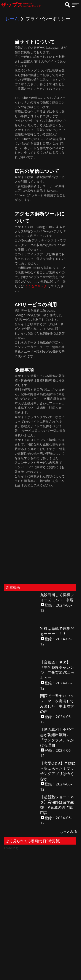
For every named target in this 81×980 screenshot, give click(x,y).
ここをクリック (37, 286)
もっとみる (68, 832)
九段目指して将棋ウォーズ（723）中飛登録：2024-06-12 (57, 602)
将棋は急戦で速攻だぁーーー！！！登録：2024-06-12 (57, 636)
